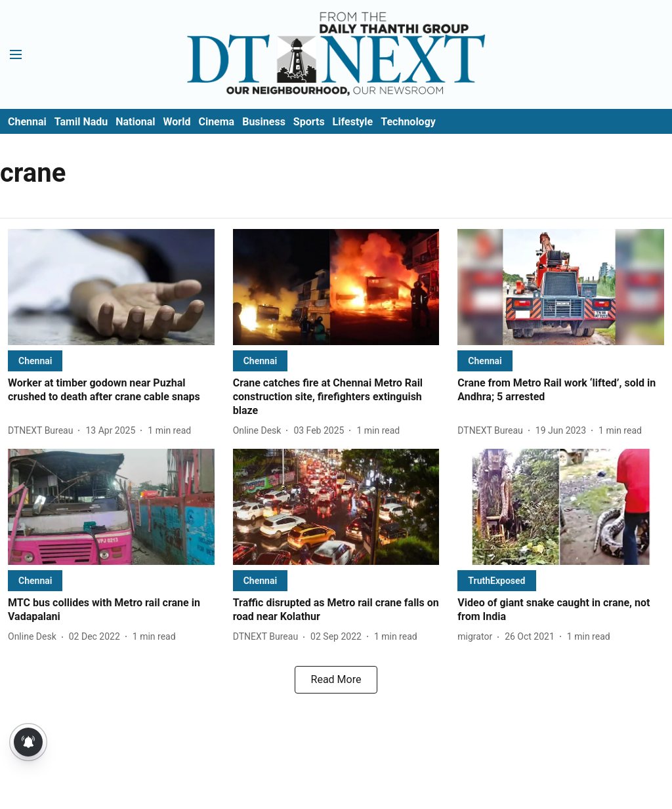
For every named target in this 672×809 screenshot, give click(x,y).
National (135, 122)
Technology (408, 122)
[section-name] (35, 361)
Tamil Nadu (81, 122)
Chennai (27, 122)
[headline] (111, 390)
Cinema (216, 122)
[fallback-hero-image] (111, 287)
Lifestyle (353, 122)
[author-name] (43, 431)
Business (264, 122)
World (177, 122)
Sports (309, 122)
